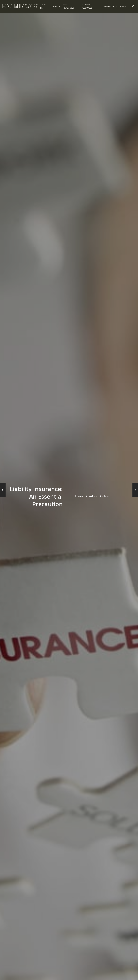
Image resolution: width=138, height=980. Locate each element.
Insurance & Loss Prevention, (90, 496)
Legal (107, 496)
